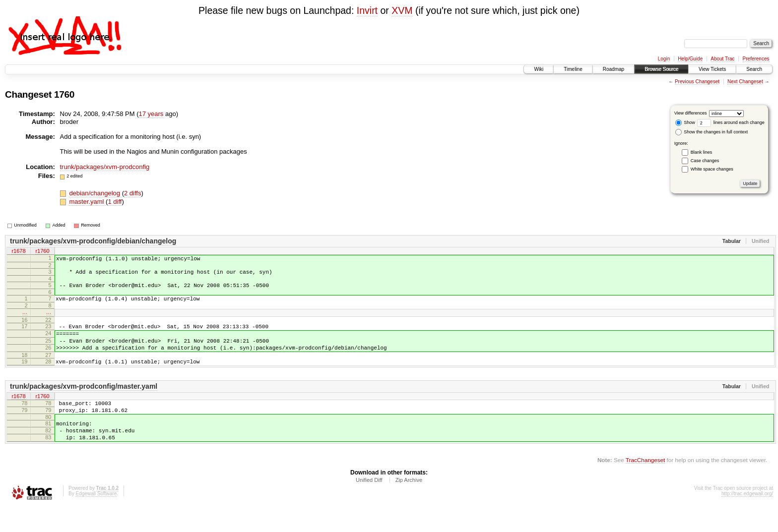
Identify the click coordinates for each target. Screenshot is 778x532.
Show (685, 122)
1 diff (115, 202)
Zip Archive (409, 505)
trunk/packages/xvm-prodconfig (105, 167)
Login (664, 59)
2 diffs (132, 193)
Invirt (367, 10)
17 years (151, 114)
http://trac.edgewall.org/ (747, 519)
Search (754, 69)
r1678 (18, 251)
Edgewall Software (96, 519)
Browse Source (661, 69)
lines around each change (731, 122)
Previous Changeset (697, 82)
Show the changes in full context (712, 132)
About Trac (722, 59)
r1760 (42, 251)
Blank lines (702, 152)
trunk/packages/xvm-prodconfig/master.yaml (84, 403)
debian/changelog (95, 193)
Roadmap (614, 69)
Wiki (539, 69)
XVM (402, 10)
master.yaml (87, 202)
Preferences (756, 59)
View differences (691, 113)
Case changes (705, 161)
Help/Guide (690, 59)
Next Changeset (745, 82)
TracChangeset (645, 485)
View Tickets (712, 69)
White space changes (712, 169)
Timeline (573, 69)
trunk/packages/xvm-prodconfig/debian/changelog (93, 241)
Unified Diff (369, 505)
